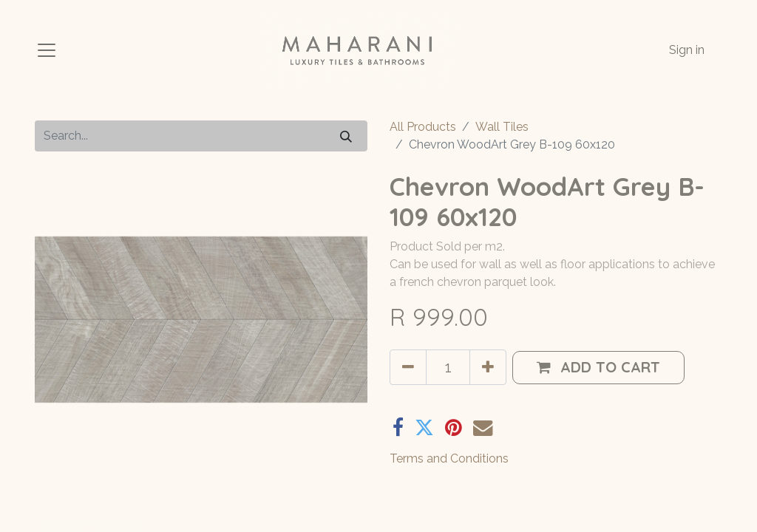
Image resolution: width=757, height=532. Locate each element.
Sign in (687, 50)
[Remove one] (408, 367)
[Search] (346, 136)
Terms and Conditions (449, 458)
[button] (598, 368)
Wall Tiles (502, 127)
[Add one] (488, 367)
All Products (423, 127)
